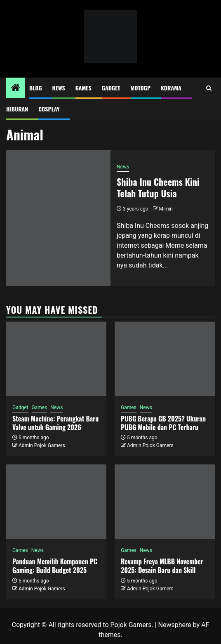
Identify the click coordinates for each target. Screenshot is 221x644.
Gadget (111, 88)
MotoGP (141, 88)
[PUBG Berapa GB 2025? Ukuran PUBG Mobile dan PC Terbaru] (165, 359)
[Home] (16, 88)
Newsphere (175, 625)
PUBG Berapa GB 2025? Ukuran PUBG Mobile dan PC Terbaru (163, 423)
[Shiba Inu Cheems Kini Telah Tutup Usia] (58, 218)
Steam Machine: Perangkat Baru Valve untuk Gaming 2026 (55, 423)
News (59, 88)
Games (83, 88)
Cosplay (49, 109)
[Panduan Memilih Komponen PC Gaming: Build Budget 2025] (56, 502)
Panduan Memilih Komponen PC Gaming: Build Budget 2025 (55, 566)
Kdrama (171, 88)
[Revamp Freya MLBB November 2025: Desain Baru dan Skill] (165, 502)
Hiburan (17, 109)
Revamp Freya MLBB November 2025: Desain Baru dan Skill (162, 566)
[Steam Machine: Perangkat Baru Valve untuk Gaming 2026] (56, 359)
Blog (36, 88)
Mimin (166, 209)
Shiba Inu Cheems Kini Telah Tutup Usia (158, 188)
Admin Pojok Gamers (42, 445)
